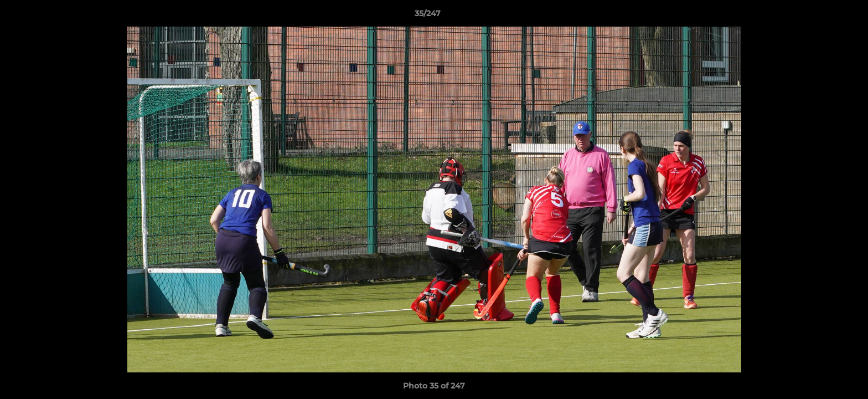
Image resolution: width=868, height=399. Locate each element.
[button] (821, 16)
